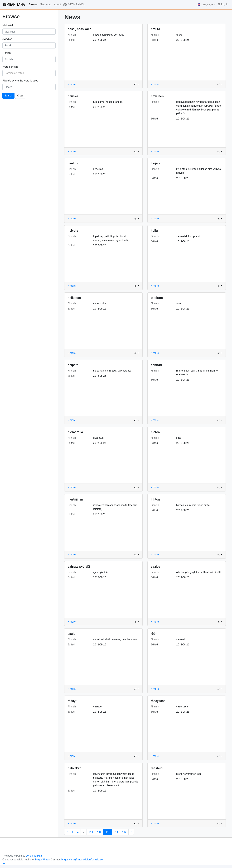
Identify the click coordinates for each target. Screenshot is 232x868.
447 (109, 832)
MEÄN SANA (14, 5)
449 (124, 832)
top (4, 863)
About (57, 4)
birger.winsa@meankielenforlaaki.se (82, 860)
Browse (33, 4)
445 (91, 832)
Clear (20, 96)
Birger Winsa (42, 860)
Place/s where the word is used (20, 81)
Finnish (7, 53)
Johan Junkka (34, 856)
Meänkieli (8, 25)
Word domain (10, 67)
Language (206, 4)
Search (8, 96)
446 (99, 832)
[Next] (67, 832)
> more (72, 84)
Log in (223, 4)
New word (46, 4)
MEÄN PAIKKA (74, 4)
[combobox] (29, 73)
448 (116, 832)
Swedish (7, 39)
